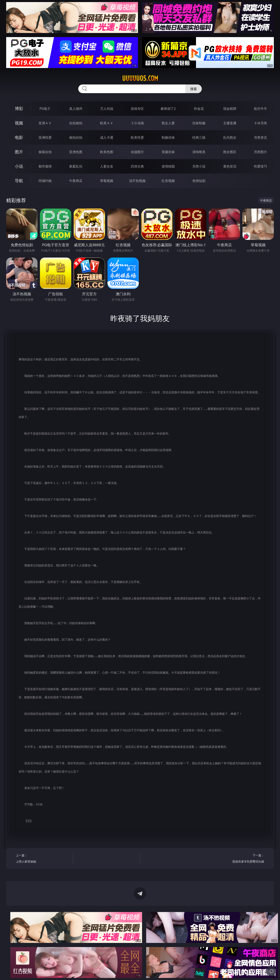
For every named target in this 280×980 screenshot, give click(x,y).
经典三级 (199, 137)
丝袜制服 (199, 123)
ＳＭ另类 (260, 123)
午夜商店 (76, 181)
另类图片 (260, 152)
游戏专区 (137, 109)
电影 (19, 137)
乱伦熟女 (230, 137)
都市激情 (45, 166)
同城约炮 (45, 181)
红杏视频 (168, 181)
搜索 (194, 89)
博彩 (19, 108)
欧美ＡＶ (107, 123)
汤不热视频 (137, 181)
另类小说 (199, 166)
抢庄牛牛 (260, 109)
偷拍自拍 (76, 137)
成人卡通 (107, 137)
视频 (19, 123)
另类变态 (260, 137)
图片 (19, 152)
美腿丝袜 (168, 152)
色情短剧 (199, 181)
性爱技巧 (260, 166)
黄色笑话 (230, 166)
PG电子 (45, 109)
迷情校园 (168, 166)
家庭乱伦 (76, 166)
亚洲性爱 (45, 137)
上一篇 (43, 859)
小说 (19, 166)
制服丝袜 (168, 137)
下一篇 (237, 859)
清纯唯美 (199, 152)
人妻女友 (107, 166)
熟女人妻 (168, 123)
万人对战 (107, 109)
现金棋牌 (230, 109)
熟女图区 (230, 152)
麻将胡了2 (168, 109)
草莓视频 (107, 181)
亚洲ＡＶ (45, 123)
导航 (19, 181)
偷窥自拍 (45, 152)
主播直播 (230, 123)
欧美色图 (107, 152)
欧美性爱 (137, 137)
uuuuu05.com (140, 78)
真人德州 (76, 109)
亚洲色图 (76, 152)
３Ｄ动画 (137, 123)
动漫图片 (137, 152)
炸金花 (199, 109)
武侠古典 (137, 166)
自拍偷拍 (76, 123)
